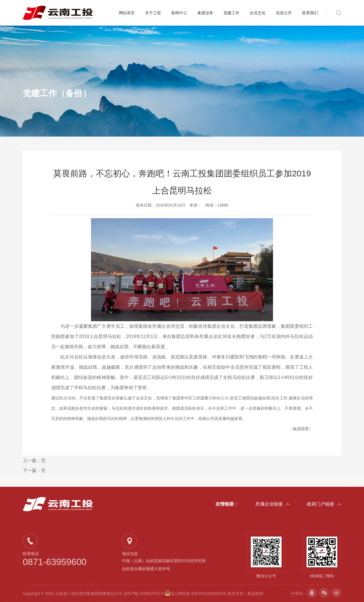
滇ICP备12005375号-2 (144, 593)
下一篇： (34, 470)
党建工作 (231, 13)
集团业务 (205, 13)
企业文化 (258, 13)
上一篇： (34, 460)
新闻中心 (179, 13)
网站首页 (127, 13)
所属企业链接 (273, 504)
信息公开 (284, 13)
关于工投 (153, 13)
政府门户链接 (324, 504)
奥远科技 (255, 593)
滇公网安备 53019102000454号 (196, 593)
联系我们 (310, 13)
